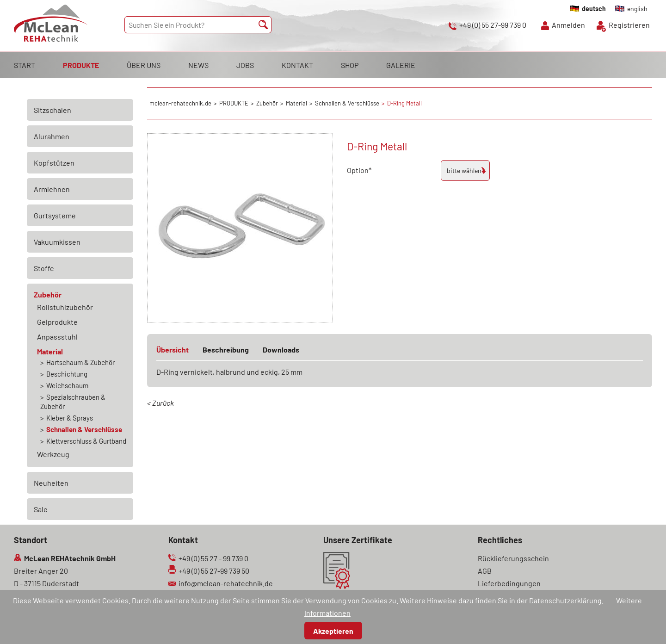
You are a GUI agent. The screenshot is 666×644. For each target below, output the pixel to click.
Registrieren (629, 25)
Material (50, 351)
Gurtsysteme (55, 215)
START (25, 65)
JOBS (245, 65)
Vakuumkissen (57, 242)
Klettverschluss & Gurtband (86, 441)
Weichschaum (67, 385)
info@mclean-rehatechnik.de (226, 583)
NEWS (198, 65)
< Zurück (160, 403)
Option (363, 169)
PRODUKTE (81, 65)
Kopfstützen (54, 163)
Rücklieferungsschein (513, 558)
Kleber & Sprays (70, 418)
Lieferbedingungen (509, 583)
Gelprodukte (57, 322)
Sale (41, 509)
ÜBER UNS (144, 65)
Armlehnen (52, 189)
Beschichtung (67, 374)
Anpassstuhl (57, 337)
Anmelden (568, 25)
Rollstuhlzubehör (65, 307)
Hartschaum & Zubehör (80, 362)
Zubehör (48, 294)
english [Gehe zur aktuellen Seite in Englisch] (637, 9)
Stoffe (44, 268)
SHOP (350, 65)
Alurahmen (52, 136)
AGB (485, 571)
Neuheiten (51, 483)
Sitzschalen (52, 110)
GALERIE (401, 65)
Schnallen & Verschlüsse (84, 429)
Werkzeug (53, 454)
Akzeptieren (333, 631)
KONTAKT (297, 65)
